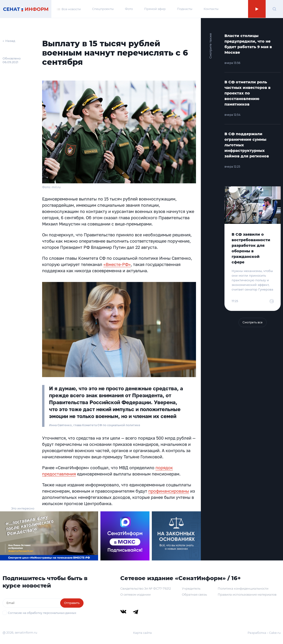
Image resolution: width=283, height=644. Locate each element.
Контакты (211, 9)
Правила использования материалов (247, 594)
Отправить (72, 603)
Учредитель (191, 588)
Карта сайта (142, 633)
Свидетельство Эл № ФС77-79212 (146, 588)
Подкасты (185, 9)
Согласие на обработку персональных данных (42, 613)
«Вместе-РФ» (117, 264)
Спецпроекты (103, 9)
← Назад (9, 41)
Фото (129, 9)
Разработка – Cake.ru (264, 633)
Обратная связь (194, 594)
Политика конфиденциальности (243, 588)
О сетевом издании (135, 594)
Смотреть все (253, 322)
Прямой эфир (155, 9)
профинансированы (169, 491)
